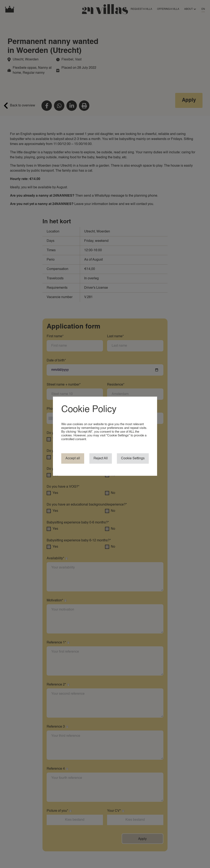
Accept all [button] (73, 458)
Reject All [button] (101, 458)
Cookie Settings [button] (133, 458)
